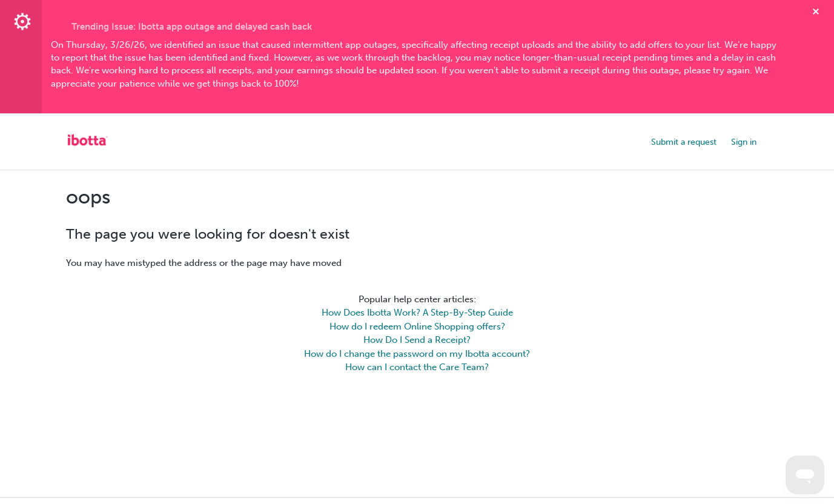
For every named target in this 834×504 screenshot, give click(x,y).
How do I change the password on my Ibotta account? (417, 354)
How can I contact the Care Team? (417, 367)
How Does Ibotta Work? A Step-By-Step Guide (417, 313)
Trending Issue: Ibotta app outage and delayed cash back (192, 27)
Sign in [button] (744, 142)
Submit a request (684, 142)
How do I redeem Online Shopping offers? (417, 327)
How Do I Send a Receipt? (417, 340)
